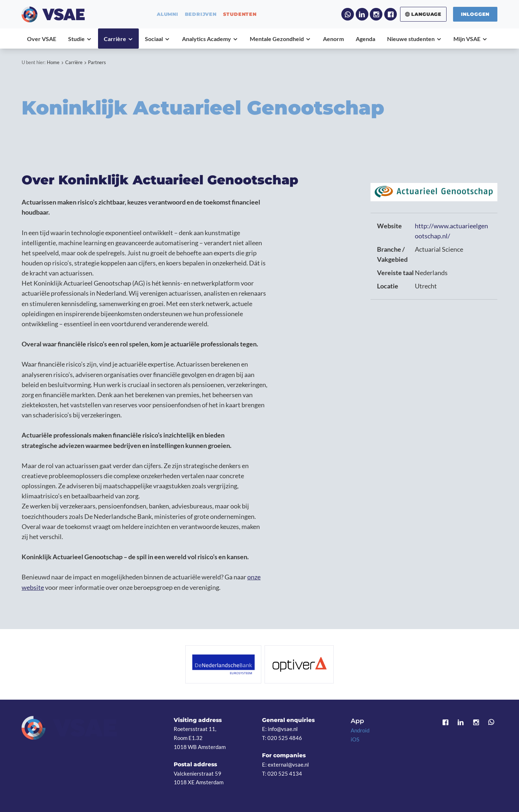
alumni (168, 14)
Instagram (376, 14)
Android (360, 730)
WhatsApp (348, 14)
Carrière (74, 62)
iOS (355, 739)
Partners (97, 62)
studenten (240, 14)
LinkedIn (362, 14)
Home (53, 62)
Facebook (391, 14)
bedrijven (201, 14)
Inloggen (475, 14)
